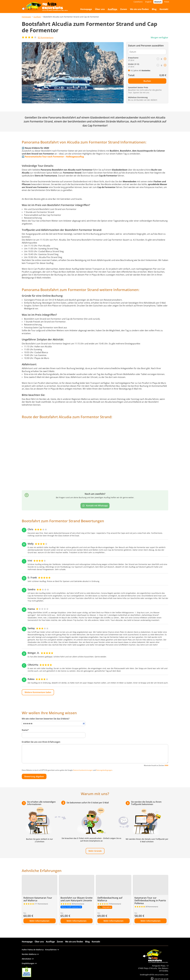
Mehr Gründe (95, 851)
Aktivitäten (28, 959)
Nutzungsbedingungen (104, 770)
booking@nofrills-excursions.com (154, 975)
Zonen (60, 942)
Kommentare (46, 37)
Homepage (26, 17)
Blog (87, 942)
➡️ (53, 157)
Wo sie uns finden (74, 942)
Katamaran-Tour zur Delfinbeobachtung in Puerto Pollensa (150, 900)
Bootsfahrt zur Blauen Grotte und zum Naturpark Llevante (76, 899)
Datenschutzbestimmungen (83, 770)
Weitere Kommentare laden (38, 692)
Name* (25, 730)
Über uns (39, 942)
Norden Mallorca (30, 954)
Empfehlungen (29, 963)
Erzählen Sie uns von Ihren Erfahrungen (41, 742)
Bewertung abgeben (34, 776)
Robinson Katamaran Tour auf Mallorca (38, 899)
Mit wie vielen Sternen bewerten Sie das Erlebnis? (46, 719)
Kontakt (96, 942)
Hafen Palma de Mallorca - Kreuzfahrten (40, 950)
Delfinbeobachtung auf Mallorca (110, 899)
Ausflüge (37, 17)
